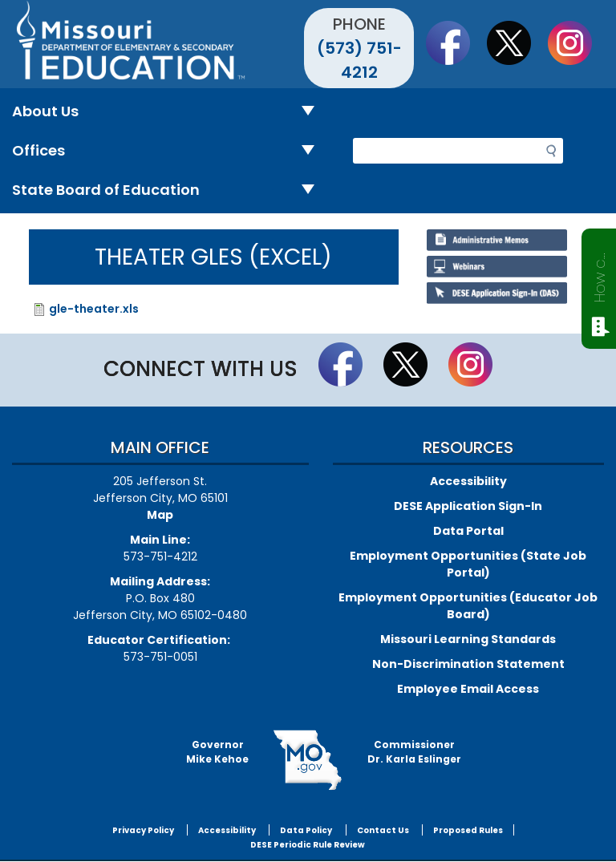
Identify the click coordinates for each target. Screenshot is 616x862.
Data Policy (306, 830)
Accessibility (468, 481)
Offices (170, 151)
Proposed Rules (468, 830)
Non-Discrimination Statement (468, 664)
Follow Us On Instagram (577, 42)
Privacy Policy (143, 830)
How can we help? (600, 274)
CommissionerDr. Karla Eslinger (414, 752)
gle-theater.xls (94, 309)
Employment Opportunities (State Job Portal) (468, 564)
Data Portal (468, 531)
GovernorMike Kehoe (217, 752)
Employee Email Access (468, 689)
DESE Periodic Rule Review (308, 845)
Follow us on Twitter (517, 42)
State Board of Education (170, 190)
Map (160, 515)
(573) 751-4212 (359, 60)
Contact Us (383, 830)
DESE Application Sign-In (468, 506)
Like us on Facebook (456, 42)
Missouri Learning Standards (468, 639)
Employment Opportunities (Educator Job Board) (468, 606)
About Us (170, 112)
